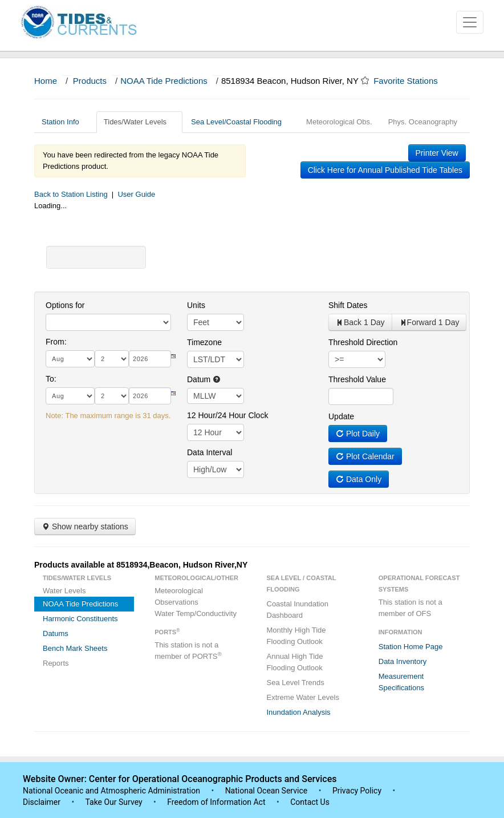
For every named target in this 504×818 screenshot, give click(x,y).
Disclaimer (42, 802)
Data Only (359, 479)
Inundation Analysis (299, 712)
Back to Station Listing (71, 194)
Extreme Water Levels (303, 697)
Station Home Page (411, 647)
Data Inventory (403, 661)
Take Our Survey (115, 802)
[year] (150, 359)
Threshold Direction (363, 342)
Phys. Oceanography (423, 122)
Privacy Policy (357, 791)
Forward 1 (429, 322)
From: (56, 342)
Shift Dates (348, 305)
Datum (204, 379)
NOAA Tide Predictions (164, 81)
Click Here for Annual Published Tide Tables (385, 170)
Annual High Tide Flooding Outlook (295, 662)
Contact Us (310, 802)
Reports (56, 663)
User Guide (136, 194)
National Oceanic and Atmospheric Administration (111, 791)
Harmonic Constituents (80, 619)
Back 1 (360, 322)
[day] (112, 359)
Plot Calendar (365, 456)
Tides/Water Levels (139, 122)
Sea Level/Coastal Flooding (241, 122)
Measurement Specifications (401, 682)
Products (90, 81)
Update (341, 416)
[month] (70, 359)
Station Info (65, 122)
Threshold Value (357, 379)
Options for (65, 305)
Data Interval (210, 452)
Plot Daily (358, 434)
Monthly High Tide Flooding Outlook (296, 636)
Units (196, 305)
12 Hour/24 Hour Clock (227, 415)
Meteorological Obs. (339, 122)
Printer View (437, 153)
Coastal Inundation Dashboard (298, 610)
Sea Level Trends (296, 683)
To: (51, 379)
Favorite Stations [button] (411, 81)
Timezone (204, 342)
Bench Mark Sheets (75, 648)
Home (46, 81)
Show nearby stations (85, 527)
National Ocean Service (267, 791)
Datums (56, 633)
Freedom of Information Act (216, 802)
